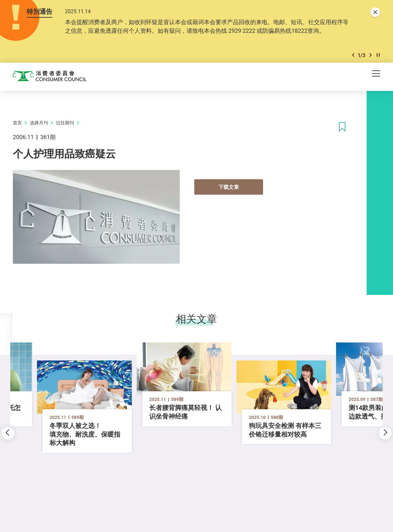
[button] (353, 56)
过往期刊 (65, 124)
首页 (17, 124)
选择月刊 (39, 124)
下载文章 (229, 188)
